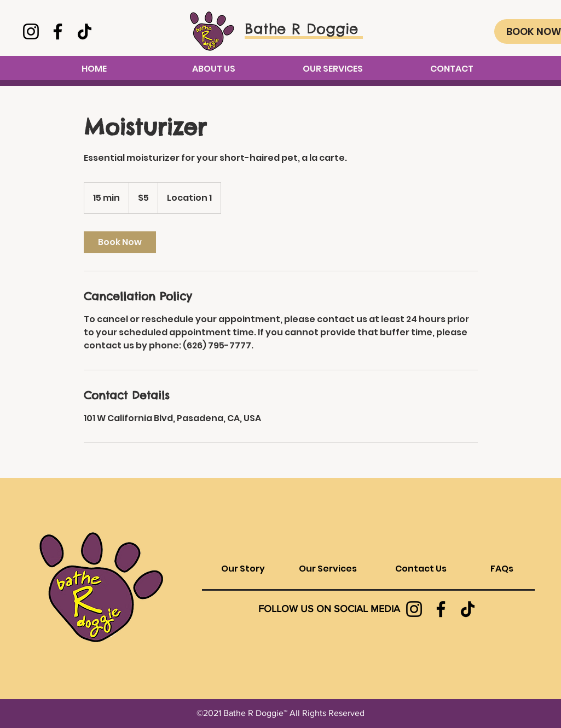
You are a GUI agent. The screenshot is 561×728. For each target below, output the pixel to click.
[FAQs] (502, 569)
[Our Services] (328, 569)
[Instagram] (31, 31)
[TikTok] (85, 31)
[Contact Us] (421, 569)
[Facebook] (58, 31)
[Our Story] (243, 569)
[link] (120, 242)
